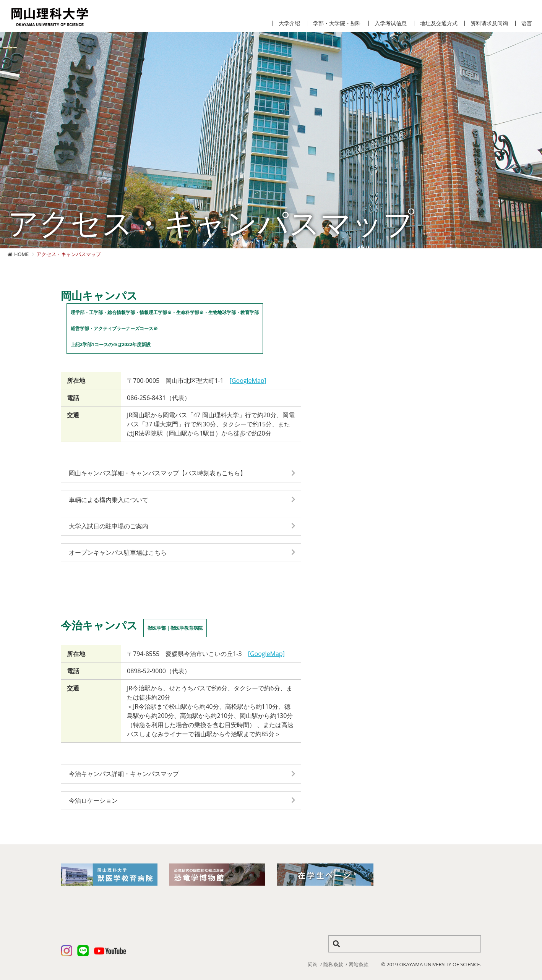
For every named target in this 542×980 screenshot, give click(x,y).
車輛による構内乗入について (109, 500)
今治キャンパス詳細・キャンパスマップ (124, 774)
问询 (313, 964)
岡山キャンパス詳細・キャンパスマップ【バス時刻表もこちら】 (157, 473)
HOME (21, 254)
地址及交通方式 (439, 23)
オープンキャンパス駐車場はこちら (118, 552)
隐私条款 (333, 964)
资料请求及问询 (489, 23)
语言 (527, 23)
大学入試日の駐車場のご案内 (109, 526)
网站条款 (359, 964)
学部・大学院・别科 (337, 23)
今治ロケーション (93, 800)
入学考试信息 (391, 23)
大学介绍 (289, 23)
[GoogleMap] (248, 381)
